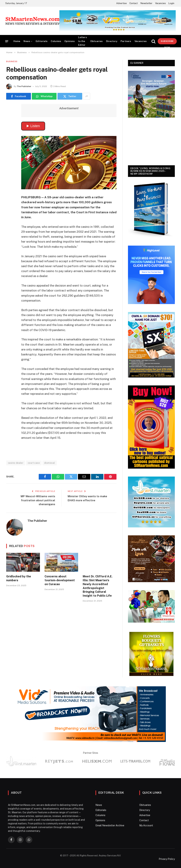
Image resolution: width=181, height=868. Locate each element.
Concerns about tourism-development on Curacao (60, 580)
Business (12, 61)
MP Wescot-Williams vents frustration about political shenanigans (38, 500)
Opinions (69, 41)
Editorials (42, 41)
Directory (112, 41)
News (27, 41)
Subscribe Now (167, 42)
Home (17, 41)
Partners (126, 41)
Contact (134, 3)
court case (34, 463)
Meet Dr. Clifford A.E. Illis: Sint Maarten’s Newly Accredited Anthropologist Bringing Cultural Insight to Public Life (98, 586)
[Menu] (7, 41)
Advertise (122, 3)
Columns (56, 41)
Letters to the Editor (82, 41)
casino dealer (16, 463)
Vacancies (160, 3)
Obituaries (96, 41)
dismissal (50, 463)
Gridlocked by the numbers (19, 578)
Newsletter (146, 3)
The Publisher (24, 86)
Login (171, 3)
